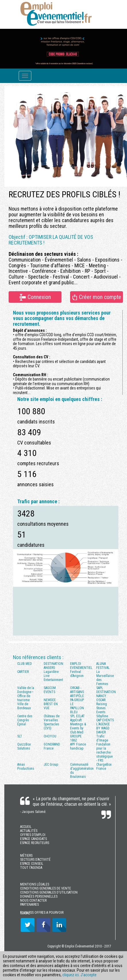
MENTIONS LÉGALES (35, 884)
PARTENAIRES (29, 905)
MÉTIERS (26, 856)
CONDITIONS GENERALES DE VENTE (46, 888)
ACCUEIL (26, 827)
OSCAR (101, 700)
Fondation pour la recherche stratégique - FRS (104, 752)
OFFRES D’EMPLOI (33, 835)
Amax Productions (26, 767)
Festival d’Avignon (77, 674)
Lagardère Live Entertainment (53, 676)
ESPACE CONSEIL (32, 864)
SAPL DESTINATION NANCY (106, 692)
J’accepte (88, 975)
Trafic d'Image (102, 738)
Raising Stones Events (102, 708)
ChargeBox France (104, 767)
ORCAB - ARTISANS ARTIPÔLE (77, 692)
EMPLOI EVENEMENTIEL (81, 666)
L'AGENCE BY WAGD (103, 726)
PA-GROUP (77, 700)
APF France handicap (78, 746)
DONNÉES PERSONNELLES (39, 896)
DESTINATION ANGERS (53, 666)
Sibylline (102, 716)
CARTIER (23, 672)
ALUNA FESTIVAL (103, 666)
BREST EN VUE (51, 706)
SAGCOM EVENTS (50, 690)
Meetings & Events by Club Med (78, 728)
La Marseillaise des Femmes (105, 678)
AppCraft (76, 720)
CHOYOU (50, 736)
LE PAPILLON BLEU (77, 708)
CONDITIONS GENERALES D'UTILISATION (49, 892)
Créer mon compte (96, 297)
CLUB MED (25, 664)
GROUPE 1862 (76, 738)
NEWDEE (50, 700)
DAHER (101, 732)
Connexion (35, 297)
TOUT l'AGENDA (31, 868)
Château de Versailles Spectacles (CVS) (52, 722)
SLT (20, 736)
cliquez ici (71, 975)
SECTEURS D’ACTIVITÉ (35, 860)
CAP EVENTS (105, 720)
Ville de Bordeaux (24, 706)
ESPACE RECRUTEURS (35, 843)
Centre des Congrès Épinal (25, 720)
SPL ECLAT (77, 716)
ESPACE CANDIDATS (33, 839)
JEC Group (51, 765)
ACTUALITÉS (29, 831)
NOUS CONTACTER (33, 900)
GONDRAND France (52, 746)
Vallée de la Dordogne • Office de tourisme (26, 694)
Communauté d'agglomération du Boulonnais (81, 771)
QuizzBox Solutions (24, 746)
